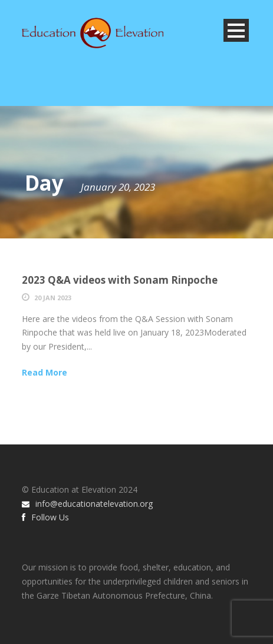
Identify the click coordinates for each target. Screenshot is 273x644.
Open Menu (236, 30)
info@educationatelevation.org (87, 504)
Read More (45, 372)
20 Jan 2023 (53, 298)
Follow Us (45, 517)
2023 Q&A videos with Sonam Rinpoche (120, 280)
